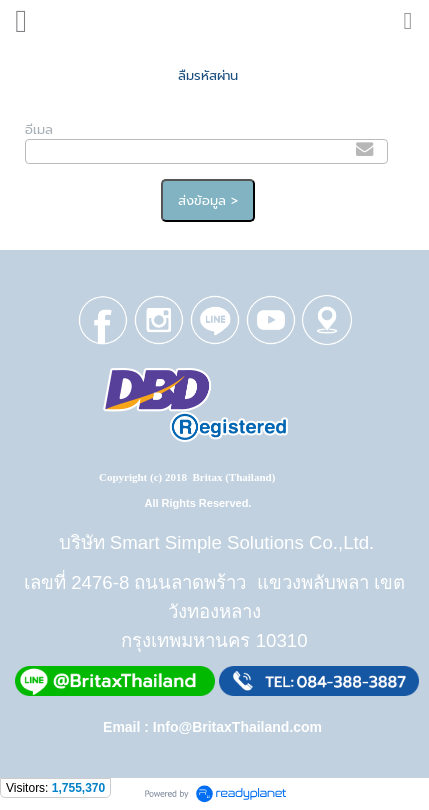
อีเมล (39, 129)
